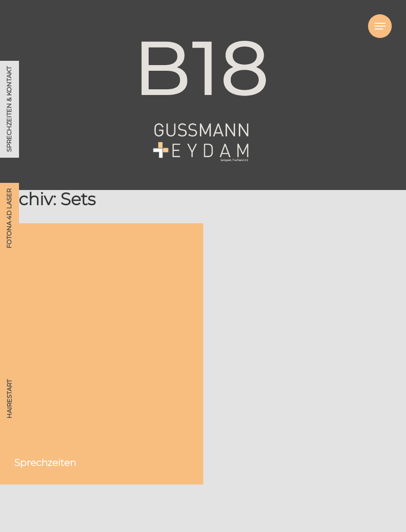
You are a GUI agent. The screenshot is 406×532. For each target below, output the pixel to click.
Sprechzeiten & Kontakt (9, 109)
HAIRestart (9, 399)
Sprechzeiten (45, 463)
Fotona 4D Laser (9, 218)
